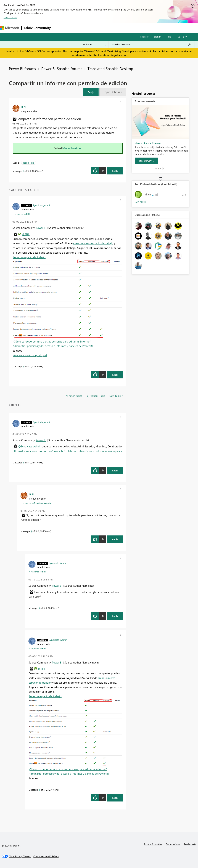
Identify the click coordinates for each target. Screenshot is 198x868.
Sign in (158, 37)
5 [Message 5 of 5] (39, 608)
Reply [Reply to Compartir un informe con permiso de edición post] (115, 171)
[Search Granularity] (94, 44)
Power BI (41, 228)
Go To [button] (181, 37)
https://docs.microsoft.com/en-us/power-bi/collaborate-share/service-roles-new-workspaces (67, 451)
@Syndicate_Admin (30, 446)
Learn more (10, 17)
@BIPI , (26, 234)
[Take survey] (146, 161)
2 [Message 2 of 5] (23, 462)
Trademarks (190, 844)
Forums (59, 28)
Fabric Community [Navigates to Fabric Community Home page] (37, 28)
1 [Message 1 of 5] (23, 171)
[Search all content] (151, 44)
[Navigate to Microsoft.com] (10, 28)
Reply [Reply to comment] (115, 375)
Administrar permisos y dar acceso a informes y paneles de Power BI (53, 346)
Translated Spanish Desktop (110, 68)
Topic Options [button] (112, 92)
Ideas (89, 28)
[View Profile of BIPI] (23, 107)
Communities (105, 28)
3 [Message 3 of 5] (31, 531)
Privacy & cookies (153, 844)
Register (144, 37)
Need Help (29, 163)
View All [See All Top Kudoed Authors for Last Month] (141, 202)
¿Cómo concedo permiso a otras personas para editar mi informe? (52, 341)
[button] (91, 92)
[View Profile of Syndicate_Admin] (42, 205)
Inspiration (74, 28)
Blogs (121, 28)
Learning (134, 28)
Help (169, 37)
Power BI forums (22, 68)
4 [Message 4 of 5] (23, 366)
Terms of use (173, 844)
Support (150, 28)
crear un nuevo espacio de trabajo (93, 243)
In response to (21, 214)
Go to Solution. (72, 148)
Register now (118, 55)
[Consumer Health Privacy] (46, 856)
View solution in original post (30, 355)
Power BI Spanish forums (62, 68)
